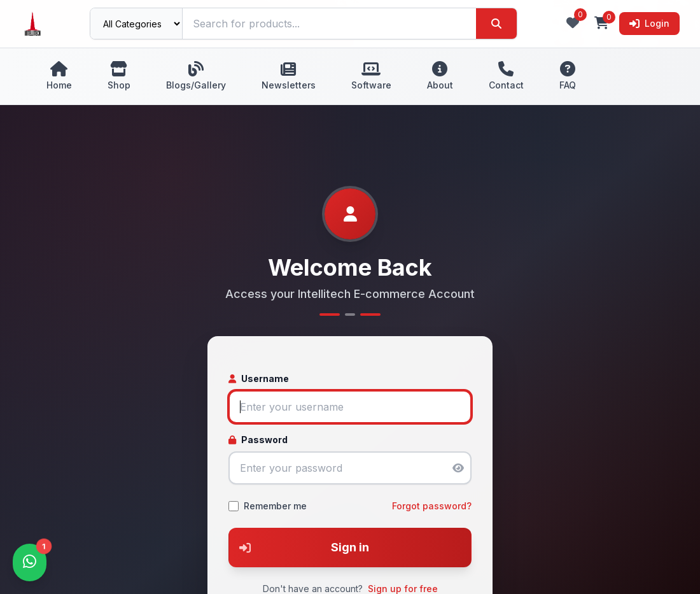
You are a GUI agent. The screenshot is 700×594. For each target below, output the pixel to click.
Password (258, 440)
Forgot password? (432, 506)
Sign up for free (403, 589)
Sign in (299, 548)
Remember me (275, 506)
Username (259, 378)
